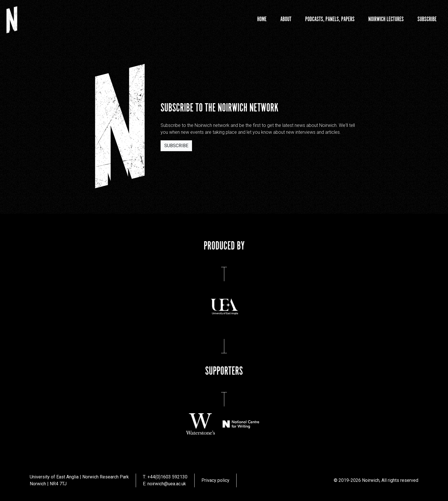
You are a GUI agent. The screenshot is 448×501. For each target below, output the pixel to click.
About (286, 19)
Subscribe (427, 19)
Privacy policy (215, 480)
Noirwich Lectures (386, 19)
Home (262, 19)
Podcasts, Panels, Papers (330, 19)
